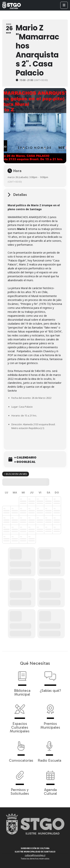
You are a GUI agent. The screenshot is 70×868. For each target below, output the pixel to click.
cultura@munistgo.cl (35, 855)
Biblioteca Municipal (22, 682)
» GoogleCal (25, 462)
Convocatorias (21, 750)
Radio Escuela (49, 750)
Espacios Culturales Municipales (20, 717)
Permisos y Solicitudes (20, 781)
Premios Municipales (50, 715)
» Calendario (25, 458)
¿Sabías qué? (50, 680)
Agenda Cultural (50, 781)
